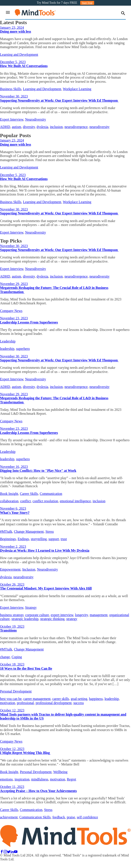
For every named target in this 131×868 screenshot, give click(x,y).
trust (64, 539)
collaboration (9, 501)
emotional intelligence (75, 501)
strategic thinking (52, 619)
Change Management (29, 532)
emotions (6, 779)
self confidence (87, 817)
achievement (9, 817)
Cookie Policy (61, 863)
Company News (11, 311)
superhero (23, 349)
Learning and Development (19, 55)
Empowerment (10, 569)
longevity (81, 615)
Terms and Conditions (89, 863)
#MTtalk (6, 532)
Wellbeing (60, 772)
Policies (112, 863)
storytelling (39, 539)
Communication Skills (35, 817)
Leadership (8, 341)
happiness (96, 699)
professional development (54, 703)
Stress (49, 532)
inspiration (22, 779)
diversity (29, 127)
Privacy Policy (39, 863)
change (5, 657)
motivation (8, 703)
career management (37, 699)
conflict (25, 501)
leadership (7, 349)
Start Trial (87, 3)
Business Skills (11, 89)
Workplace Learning (77, 89)
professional (25, 703)
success (78, 703)
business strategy (12, 615)
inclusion (56, 127)
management (99, 615)
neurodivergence (76, 127)
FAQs (4, 863)
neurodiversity (99, 127)
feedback (59, 817)
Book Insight (9, 494)
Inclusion (29, 569)
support (54, 539)
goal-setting (79, 699)
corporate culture (37, 615)
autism (16, 127)
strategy (72, 619)
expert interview (62, 615)
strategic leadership (25, 619)
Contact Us (18, 863)
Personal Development (16, 691)
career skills (61, 699)
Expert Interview (12, 119)
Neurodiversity (36, 119)
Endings (23, 539)
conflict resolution (45, 501)
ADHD (5, 127)
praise (71, 817)
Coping (17, 657)
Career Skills (29, 494)
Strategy (31, 608)
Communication (51, 494)
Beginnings (8, 539)
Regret (72, 779)
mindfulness (40, 779)
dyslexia (42, 127)
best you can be (11, 699)
